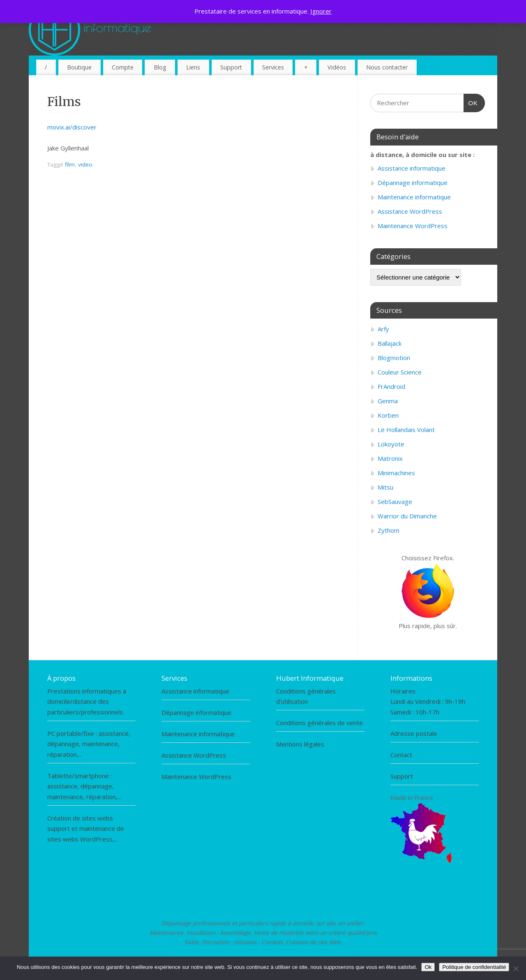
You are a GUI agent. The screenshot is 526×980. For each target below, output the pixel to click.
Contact (401, 755)
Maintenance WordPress (413, 226)
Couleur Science (400, 372)
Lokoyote (391, 444)
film (70, 164)
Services (273, 67)
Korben (388, 415)
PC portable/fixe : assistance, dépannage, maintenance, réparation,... (89, 744)
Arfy (383, 329)
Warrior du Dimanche (407, 516)
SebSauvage (395, 502)
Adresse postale (414, 733)
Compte (123, 67)
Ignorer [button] (321, 11)
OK (471, 102)
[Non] (516, 968)
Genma (388, 401)
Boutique (79, 67)
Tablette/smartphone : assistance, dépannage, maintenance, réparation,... (84, 786)
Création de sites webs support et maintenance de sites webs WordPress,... (86, 829)
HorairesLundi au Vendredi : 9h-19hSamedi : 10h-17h (428, 701)
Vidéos (337, 67)
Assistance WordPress (410, 211)
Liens (193, 67)
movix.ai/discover (72, 127)
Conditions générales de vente (320, 723)
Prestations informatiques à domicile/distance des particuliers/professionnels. (87, 701)
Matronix (390, 458)
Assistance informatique (412, 168)
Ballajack (390, 343)
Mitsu (385, 487)
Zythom (389, 530)
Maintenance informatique (414, 197)
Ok (428, 967)
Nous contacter (387, 67)
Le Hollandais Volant (406, 430)
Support (231, 67)
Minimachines (396, 473)
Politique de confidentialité (474, 967)
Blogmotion (394, 358)
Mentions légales (300, 744)
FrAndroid (391, 386)
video (85, 164)
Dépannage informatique (413, 183)
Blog (160, 67)
